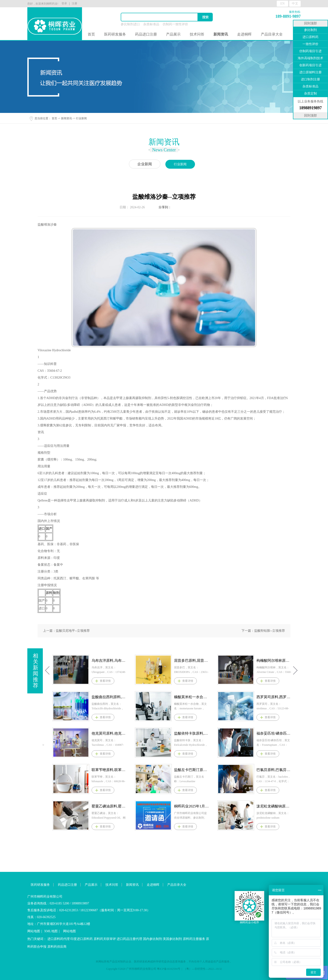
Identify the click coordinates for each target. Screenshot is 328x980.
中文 (295, 4)
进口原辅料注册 (310, 72)
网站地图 (34, 931)
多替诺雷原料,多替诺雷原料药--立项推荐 (109, 697)
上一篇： (66, 631)
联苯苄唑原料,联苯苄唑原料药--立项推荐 (192, 770)
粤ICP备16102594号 (169, 969)
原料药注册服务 (194, 939)
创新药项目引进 (310, 65)
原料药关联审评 (105, 939)
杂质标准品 (151, 24)
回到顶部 (310, 23)
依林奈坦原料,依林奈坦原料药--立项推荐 (109, 661)
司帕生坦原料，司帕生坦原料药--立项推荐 (109, 806)
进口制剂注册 (310, 79)
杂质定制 (310, 93)
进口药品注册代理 (129, 939)
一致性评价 (310, 44)
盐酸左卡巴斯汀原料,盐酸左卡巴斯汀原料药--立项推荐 (274, 770)
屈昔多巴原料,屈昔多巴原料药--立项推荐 (274, 661)
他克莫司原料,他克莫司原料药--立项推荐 (192, 733)
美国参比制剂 (172, 939)
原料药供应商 (57, 947)
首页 (91, 34)
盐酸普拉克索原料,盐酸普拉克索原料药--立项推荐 (109, 770)
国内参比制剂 (153, 939)
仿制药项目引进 (310, 51)
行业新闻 (81, 118)
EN (283, 4)
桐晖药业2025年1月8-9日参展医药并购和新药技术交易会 (274, 806)
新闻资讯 (67, 118)
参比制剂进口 (130, 24)
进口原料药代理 (59, 939)
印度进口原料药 (82, 939)
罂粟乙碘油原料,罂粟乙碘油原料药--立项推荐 (192, 806)
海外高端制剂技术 (310, 58)
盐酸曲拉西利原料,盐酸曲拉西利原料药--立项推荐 (192, 697)
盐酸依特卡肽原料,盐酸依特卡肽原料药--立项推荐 (274, 733)
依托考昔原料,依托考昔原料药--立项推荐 (109, 733)
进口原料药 (310, 37)
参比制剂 (310, 30)
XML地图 (51, 931)
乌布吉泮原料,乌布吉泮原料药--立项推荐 (192, 661)
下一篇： (263, 631)
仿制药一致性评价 (175, 24)
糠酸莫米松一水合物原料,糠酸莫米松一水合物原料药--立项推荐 (274, 697)
